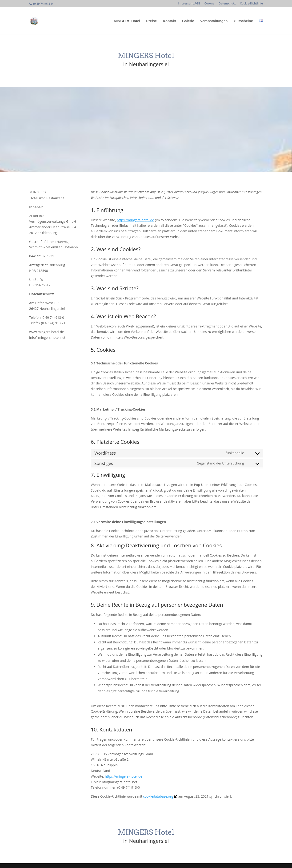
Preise (151, 21)
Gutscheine (243, 21)
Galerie (188, 21)
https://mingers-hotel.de (135, 220)
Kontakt (169, 21)
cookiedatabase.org (158, 796)
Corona (209, 4)
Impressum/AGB (189, 4)
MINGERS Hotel (127, 21)
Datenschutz (227, 4)
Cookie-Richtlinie (251, 4)
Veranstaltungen (214, 21)
